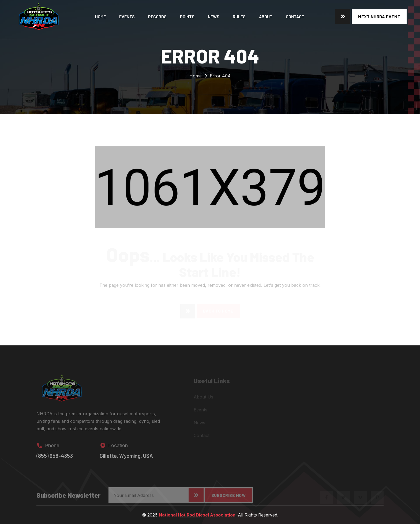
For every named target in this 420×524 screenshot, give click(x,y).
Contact (295, 16)
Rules (239, 16)
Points (187, 16)
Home (100, 16)
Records (157, 16)
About (266, 16)
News (214, 16)
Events (127, 16)
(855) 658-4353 (55, 458)
